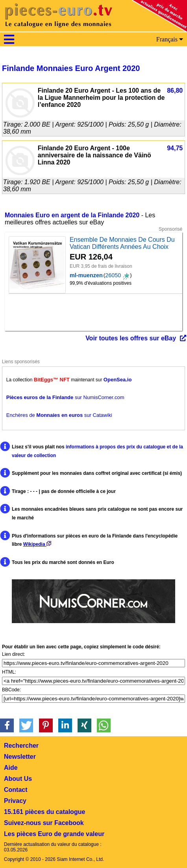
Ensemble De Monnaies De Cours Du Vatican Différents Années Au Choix (122, 243)
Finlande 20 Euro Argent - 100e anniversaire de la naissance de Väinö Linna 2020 (94, 155)
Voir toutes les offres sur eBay (131, 338)
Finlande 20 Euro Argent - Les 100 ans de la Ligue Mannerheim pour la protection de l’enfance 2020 (101, 98)
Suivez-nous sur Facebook (44, 823)
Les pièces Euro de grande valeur (54, 834)
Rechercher (21, 746)
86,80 (175, 91)
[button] (7, 725)
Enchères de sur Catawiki (59, 415)
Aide (11, 768)
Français (170, 39)
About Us (18, 779)
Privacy (15, 801)
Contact (16, 790)
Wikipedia (37, 544)
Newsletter (20, 757)
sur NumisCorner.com (65, 397)
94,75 (175, 148)
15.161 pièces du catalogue (44, 812)
